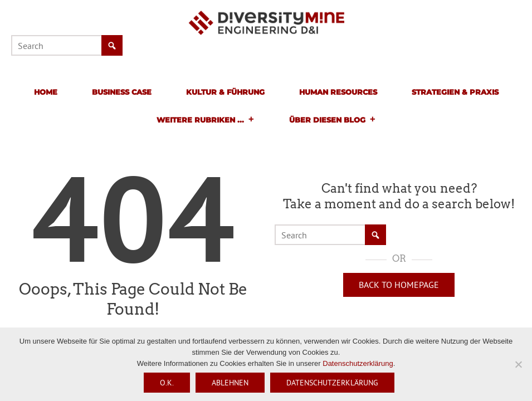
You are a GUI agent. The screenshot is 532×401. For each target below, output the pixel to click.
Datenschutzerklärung (358, 363)
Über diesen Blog (333, 120)
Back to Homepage (399, 285)
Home (46, 92)
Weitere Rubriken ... (206, 120)
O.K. (167, 383)
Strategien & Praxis (455, 92)
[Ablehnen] (518, 364)
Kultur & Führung (225, 92)
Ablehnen (230, 383)
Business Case (122, 92)
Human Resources (338, 92)
